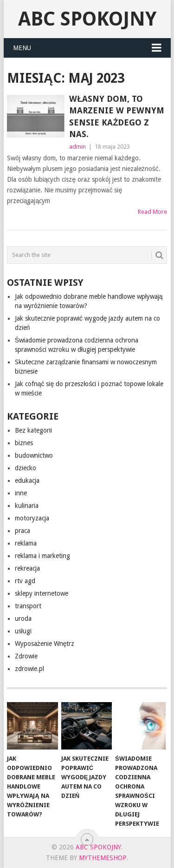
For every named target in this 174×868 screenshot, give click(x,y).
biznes (24, 443)
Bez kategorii (33, 430)
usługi (23, 631)
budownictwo (34, 455)
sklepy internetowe (42, 593)
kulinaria (27, 506)
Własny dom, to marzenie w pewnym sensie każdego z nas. (117, 116)
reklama (26, 543)
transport (28, 606)
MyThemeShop (103, 858)
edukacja (27, 480)
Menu (22, 48)
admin (77, 147)
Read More (152, 212)
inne (21, 493)
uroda (23, 618)
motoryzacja (32, 518)
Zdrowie (26, 656)
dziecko (26, 468)
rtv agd (25, 581)
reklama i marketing (42, 556)
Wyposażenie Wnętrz (45, 644)
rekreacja (27, 568)
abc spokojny (87, 19)
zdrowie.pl (29, 669)
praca (23, 531)
